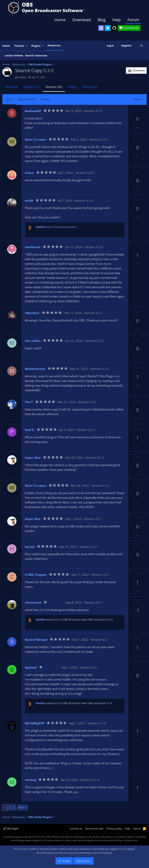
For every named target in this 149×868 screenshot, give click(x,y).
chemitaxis (33, 602)
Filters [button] (137, 99)
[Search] (142, 46)
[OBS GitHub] (114, 28)
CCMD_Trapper (36, 575)
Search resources (36, 55)
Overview (11, 87)
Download (82, 20)
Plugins (36, 46)
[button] (27, 46)
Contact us (76, 829)
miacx (29, 173)
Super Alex (33, 458)
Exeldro (22, 77)
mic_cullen (33, 341)
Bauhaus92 (33, 111)
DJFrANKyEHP (35, 723)
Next (21, 807)
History (73, 87)
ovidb (29, 200)
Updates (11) (32, 87)
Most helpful (27, 99)
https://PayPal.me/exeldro (61, 227)
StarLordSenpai (36, 640)
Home (60, 20)
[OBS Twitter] (108, 28)
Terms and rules (94, 829)
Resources (54, 45)
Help (117, 20)
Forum (133, 20)
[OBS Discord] (101, 28)
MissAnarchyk (35, 369)
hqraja (30, 547)
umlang (30, 780)
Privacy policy (114, 829)
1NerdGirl (32, 313)
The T (29, 402)
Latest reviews (14, 55)
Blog (102, 20)
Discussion (90, 87)
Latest (9, 99)
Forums (19, 46)
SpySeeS (31, 667)
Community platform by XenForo (34, 837)
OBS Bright (11, 829)
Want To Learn (36, 139)
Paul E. (30, 430)
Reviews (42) (54, 87)
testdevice (33, 247)
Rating (45, 99)
